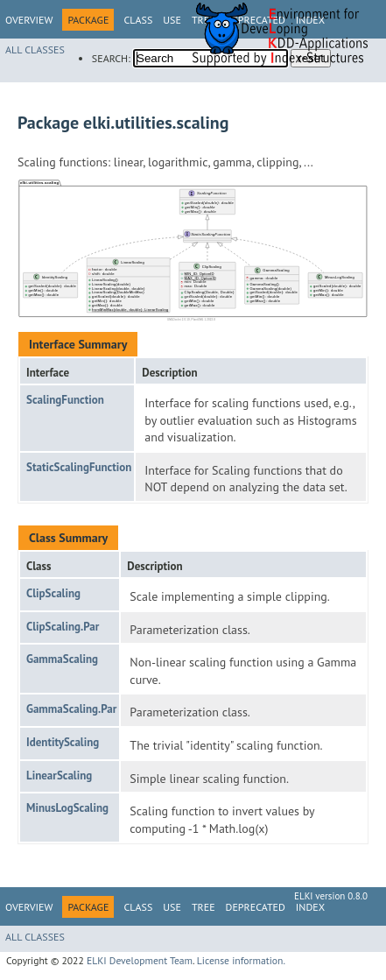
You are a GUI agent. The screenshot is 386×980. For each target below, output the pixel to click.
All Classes (35, 49)
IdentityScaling (63, 742)
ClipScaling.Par (63, 627)
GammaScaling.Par (71, 709)
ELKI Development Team (140, 960)
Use (172, 20)
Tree (204, 907)
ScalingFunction (65, 400)
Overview (29, 20)
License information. (241, 960)
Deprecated (256, 907)
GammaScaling (62, 659)
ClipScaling (53, 593)
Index (310, 907)
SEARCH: (111, 58)
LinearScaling (59, 776)
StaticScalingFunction (79, 467)
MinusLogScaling (67, 808)
